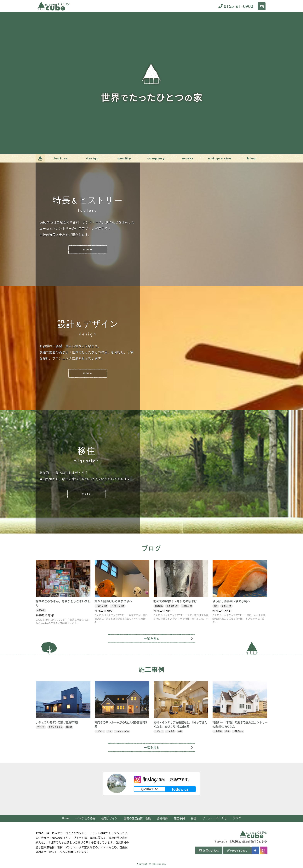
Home (66, 818)
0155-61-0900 (236, 6)
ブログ (237, 818)
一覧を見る (151, 639)
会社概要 (163, 818)
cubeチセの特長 (86, 818)
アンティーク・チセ (215, 818)
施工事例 (180, 818)
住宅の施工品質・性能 (137, 818)
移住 (194, 818)
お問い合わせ (208, 851)
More (88, 250)
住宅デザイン (110, 818)
